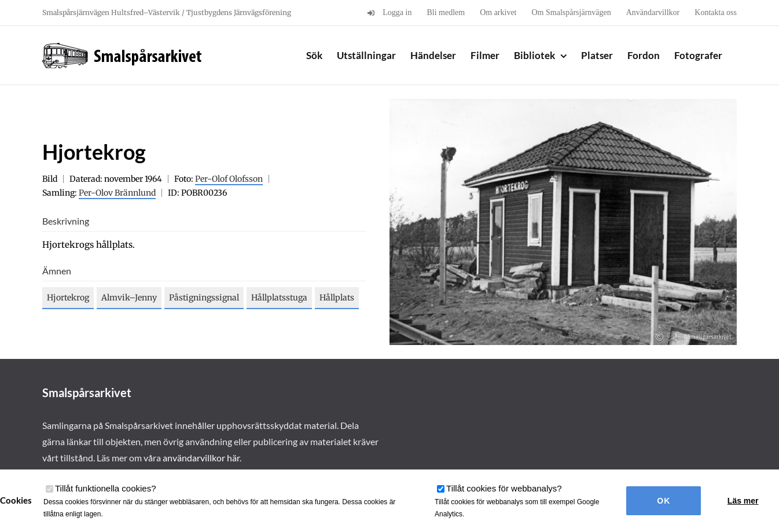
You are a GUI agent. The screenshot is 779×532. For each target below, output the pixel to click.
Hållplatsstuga (279, 298)
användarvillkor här (201, 458)
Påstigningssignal (204, 298)
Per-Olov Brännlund (117, 193)
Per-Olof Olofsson (229, 179)
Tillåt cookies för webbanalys (504, 488)
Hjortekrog (68, 298)
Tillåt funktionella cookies (106, 488)
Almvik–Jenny (129, 298)
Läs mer (743, 501)
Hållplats (337, 298)
